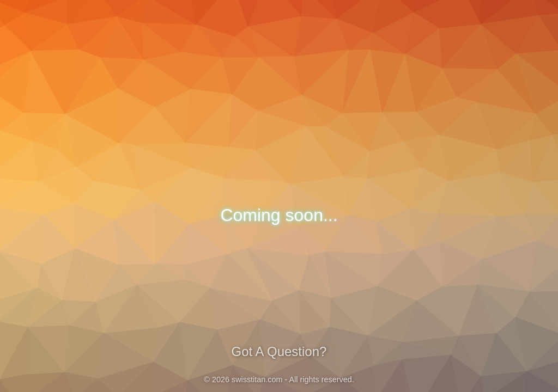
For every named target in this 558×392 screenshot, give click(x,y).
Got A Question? (279, 351)
